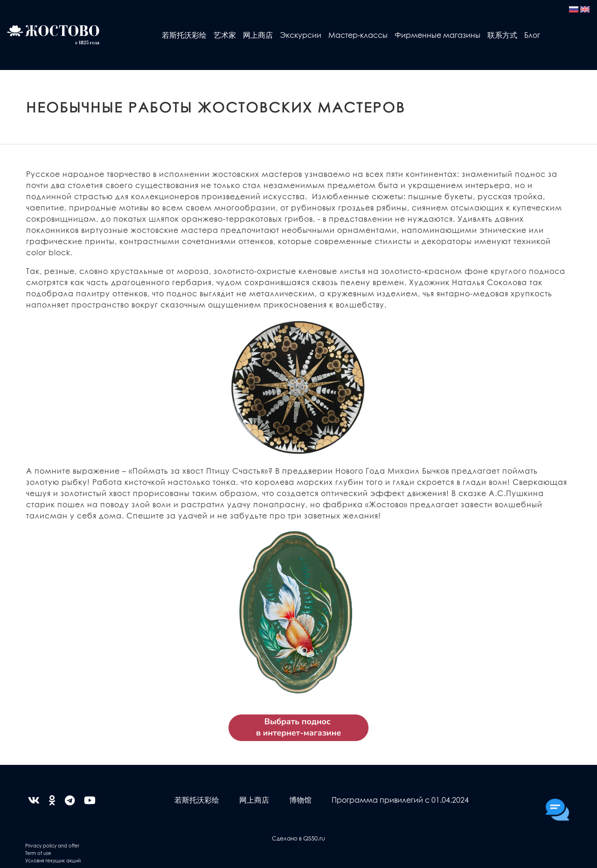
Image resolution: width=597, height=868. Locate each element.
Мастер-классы (358, 35)
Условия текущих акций (53, 860)
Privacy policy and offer (52, 845)
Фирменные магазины (437, 35)
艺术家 (225, 35)
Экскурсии (301, 35)
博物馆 (300, 800)
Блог (532, 35)
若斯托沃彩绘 (184, 35)
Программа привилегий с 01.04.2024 (400, 800)
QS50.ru (314, 838)
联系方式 (502, 35)
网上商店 (258, 35)
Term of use (38, 853)
